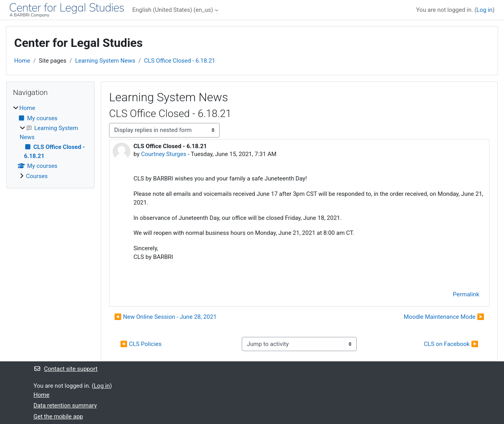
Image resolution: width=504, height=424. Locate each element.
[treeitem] (50, 142)
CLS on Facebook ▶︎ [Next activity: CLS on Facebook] (451, 344)
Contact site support (66, 369)
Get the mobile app (58, 417)
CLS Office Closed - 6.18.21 (180, 61)
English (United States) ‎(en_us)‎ (173, 10)
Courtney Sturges (164, 154)
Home (22, 61)
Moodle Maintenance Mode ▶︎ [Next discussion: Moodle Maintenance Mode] (444, 317)
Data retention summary (65, 405)
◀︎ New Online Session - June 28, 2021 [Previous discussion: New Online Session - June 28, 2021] (165, 317)
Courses (37, 176)
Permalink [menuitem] (466, 294)
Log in (485, 10)
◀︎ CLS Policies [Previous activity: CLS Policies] (141, 344)
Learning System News (105, 61)
